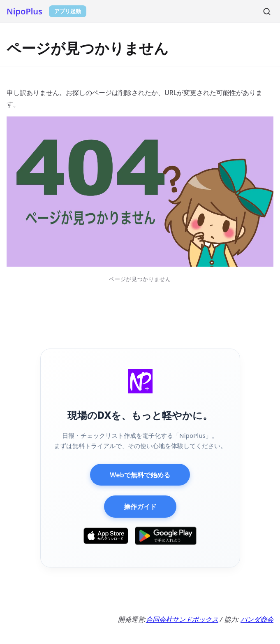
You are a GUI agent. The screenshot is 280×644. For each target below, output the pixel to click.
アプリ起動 (68, 11)
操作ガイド (140, 507)
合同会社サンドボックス (182, 619)
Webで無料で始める (140, 475)
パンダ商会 (257, 619)
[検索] (267, 12)
